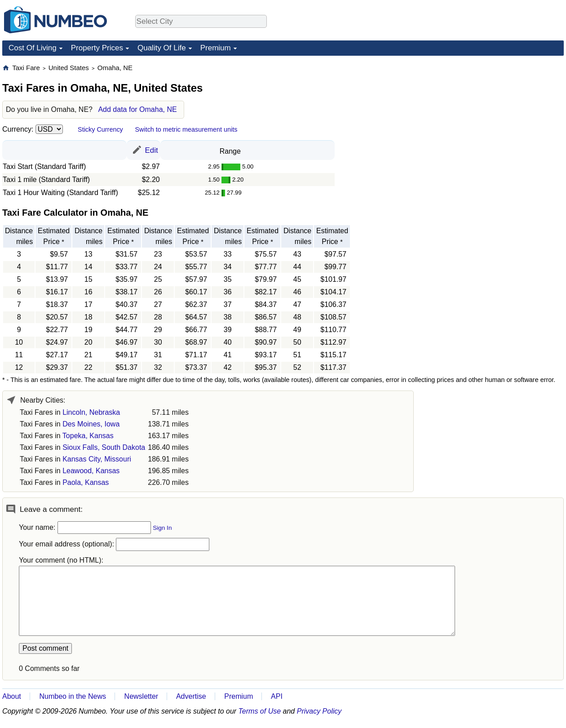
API (277, 696)
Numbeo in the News (73, 696)
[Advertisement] (496, 120)
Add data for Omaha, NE (137, 109)
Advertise (191, 696)
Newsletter (141, 696)
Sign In (162, 528)
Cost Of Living (33, 48)
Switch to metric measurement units (186, 129)
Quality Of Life (162, 48)
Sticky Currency (100, 129)
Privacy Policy (319, 711)
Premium (216, 48)
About (12, 696)
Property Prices (97, 48)
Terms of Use (260, 711)
